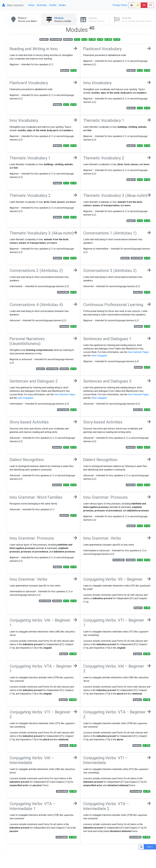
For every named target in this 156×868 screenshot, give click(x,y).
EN (144, 5)
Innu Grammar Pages (138, 352)
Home (31, 5)
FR (150, 5)
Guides (62, 5)
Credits (53, 5)
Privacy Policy (120, 5)
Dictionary (42, 5)
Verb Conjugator (99, 356)
